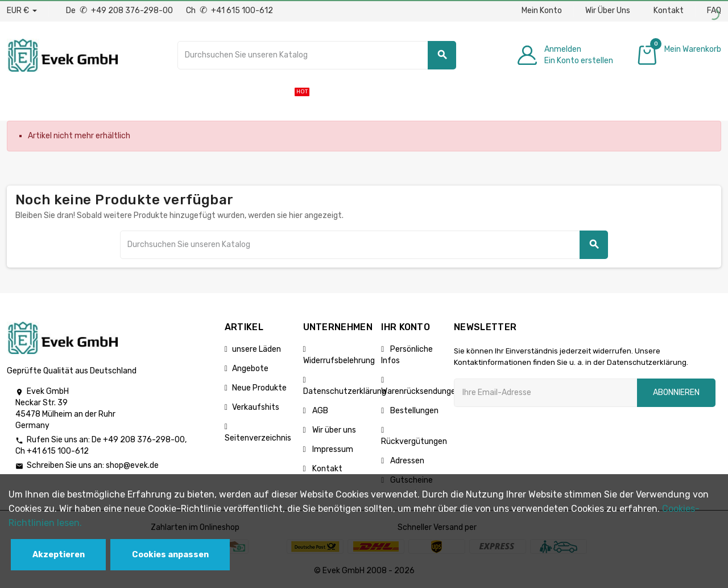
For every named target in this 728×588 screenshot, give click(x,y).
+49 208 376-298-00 (144, 440)
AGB (319, 411)
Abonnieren (676, 392)
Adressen (406, 461)
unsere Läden (257, 349)
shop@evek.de (132, 465)
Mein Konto (542, 11)
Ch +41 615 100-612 (229, 11)
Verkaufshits (256, 407)
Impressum (332, 449)
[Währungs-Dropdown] (22, 11)
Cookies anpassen (170, 555)
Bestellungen (413, 411)
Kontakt (669, 11)
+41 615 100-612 (58, 451)
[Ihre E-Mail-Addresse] (545, 393)
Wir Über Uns (608, 11)
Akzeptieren (59, 555)
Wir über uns (333, 430)
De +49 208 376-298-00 (120, 11)
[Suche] (317, 55)
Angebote (250, 369)
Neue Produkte (259, 388)
